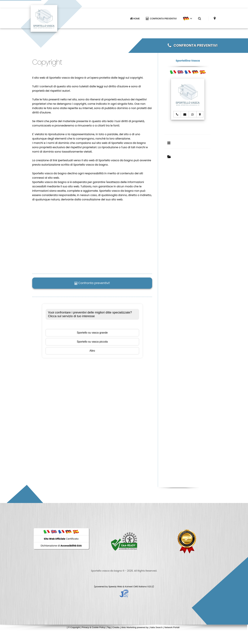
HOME (135, 19)
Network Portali (172, 627)
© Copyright (74, 627)
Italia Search (156, 627)
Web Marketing (129, 627)
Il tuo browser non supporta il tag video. (82, 235)
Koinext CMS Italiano (136, 587)
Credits (116, 627)
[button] (187, 19)
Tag (109, 627)
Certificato (61, 539)
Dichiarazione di (61, 546)
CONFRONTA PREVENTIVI (161, 19)
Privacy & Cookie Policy (93, 627)
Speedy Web (115, 587)
